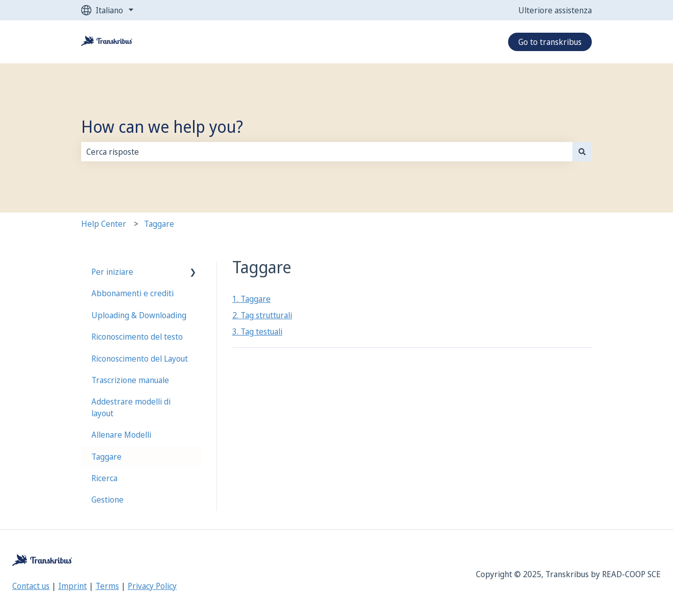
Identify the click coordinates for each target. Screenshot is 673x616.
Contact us (31, 586)
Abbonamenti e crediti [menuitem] (133, 293)
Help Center (104, 224)
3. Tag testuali (257, 331)
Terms (107, 586)
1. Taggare (251, 299)
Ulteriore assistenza (555, 10)
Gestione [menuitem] (107, 500)
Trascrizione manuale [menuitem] (130, 380)
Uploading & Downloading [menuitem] (139, 315)
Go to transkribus (550, 42)
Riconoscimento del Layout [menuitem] (140, 359)
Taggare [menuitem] (106, 457)
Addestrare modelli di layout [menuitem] (131, 407)
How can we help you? (162, 126)
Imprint (73, 586)
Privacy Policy (152, 586)
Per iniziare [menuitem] (112, 272)
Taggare (159, 224)
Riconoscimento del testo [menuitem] (137, 337)
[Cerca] (582, 152)
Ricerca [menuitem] (104, 478)
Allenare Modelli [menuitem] (121, 435)
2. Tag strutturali (262, 315)
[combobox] (327, 152)
